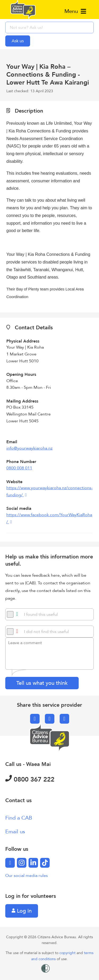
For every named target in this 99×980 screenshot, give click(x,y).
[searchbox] (49, 27)
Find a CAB (19, 818)
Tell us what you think (42, 683)
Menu (75, 11)
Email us (15, 832)
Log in (22, 911)
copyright (68, 953)
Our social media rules (27, 876)
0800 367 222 (30, 780)
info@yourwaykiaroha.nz (29, 448)
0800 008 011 (19, 468)
